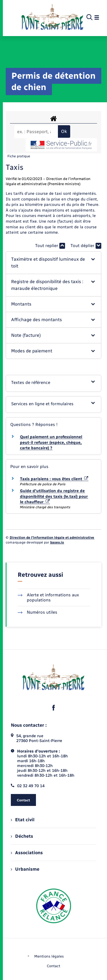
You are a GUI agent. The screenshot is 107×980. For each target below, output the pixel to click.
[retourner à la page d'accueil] (52, 18)
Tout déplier (86, 246)
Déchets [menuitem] (22, 836)
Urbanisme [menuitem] (25, 869)
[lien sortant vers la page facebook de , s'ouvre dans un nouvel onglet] (54, 708)
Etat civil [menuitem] (23, 820)
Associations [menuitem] (27, 853)
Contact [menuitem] (53, 966)
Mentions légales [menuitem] (49, 956)
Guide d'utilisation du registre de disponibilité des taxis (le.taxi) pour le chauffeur (54, 496)
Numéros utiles (38, 612)
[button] (53, 263)
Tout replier (50, 246)
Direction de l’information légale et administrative (52, 538)
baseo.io (57, 542)
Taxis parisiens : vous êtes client (54, 479)
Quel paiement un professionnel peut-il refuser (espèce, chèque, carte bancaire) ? (51, 442)
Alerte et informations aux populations (48, 597)
